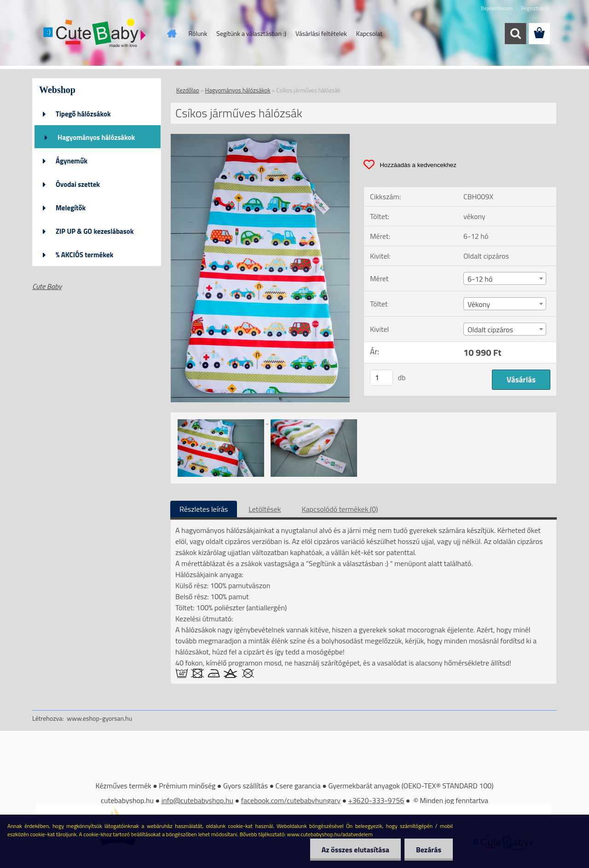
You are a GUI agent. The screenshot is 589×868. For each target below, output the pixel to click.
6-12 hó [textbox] (480, 279)
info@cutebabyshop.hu (197, 800)
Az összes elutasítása (355, 850)
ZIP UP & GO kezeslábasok (95, 231)
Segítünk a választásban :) (251, 33)
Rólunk (198, 33)
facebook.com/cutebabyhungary (291, 800)
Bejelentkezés (497, 8)
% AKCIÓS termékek (84, 255)
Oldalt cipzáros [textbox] (490, 330)
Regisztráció (535, 8)
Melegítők (71, 208)
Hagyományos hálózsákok (96, 137)
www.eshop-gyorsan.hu (99, 718)
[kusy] (381, 378)
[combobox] (505, 278)
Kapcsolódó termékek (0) (340, 509)
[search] (515, 34)
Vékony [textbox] (479, 304)
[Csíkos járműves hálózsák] (260, 138)
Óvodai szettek (78, 184)
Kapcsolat (370, 33)
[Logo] (95, 34)
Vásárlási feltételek (321, 33)
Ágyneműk (72, 161)
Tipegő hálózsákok (83, 114)
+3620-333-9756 (376, 800)
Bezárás (429, 850)
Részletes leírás (204, 509)
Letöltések (265, 509)
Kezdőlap (188, 90)
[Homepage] (171, 34)
